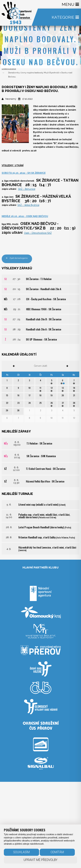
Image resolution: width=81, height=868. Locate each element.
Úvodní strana (9, 69)
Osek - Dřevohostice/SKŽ (38, 233)
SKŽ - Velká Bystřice (28, 205)
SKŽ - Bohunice (27, 189)
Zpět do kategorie (17, 258)
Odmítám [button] (57, 852)
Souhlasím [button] (21, 852)
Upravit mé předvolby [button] (40, 860)
